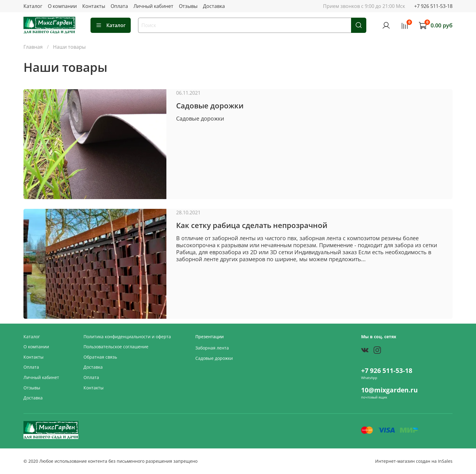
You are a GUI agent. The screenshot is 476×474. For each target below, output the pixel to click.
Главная (33, 47)
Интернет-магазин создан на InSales (414, 461)
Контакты (94, 6)
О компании (62, 6)
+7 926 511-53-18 (433, 6)
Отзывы (188, 6)
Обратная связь (100, 357)
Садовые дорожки (210, 105)
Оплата (119, 6)
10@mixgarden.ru (389, 390)
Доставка (214, 6)
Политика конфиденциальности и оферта (127, 337)
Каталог (33, 6)
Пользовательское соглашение (116, 347)
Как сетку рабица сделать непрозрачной (252, 225)
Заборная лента (212, 348)
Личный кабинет (153, 6)
